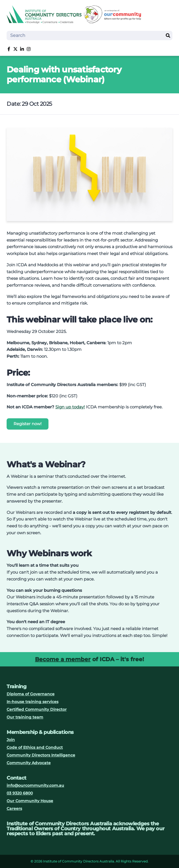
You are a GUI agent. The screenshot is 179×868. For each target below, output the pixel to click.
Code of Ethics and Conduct (35, 747)
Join (11, 740)
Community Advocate (29, 763)
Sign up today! (70, 407)
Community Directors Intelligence (41, 755)
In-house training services (32, 702)
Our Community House (30, 801)
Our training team (25, 717)
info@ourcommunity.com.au (35, 785)
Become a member (63, 659)
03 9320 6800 (20, 793)
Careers (14, 809)
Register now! (28, 424)
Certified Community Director (37, 709)
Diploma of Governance (31, 694)
